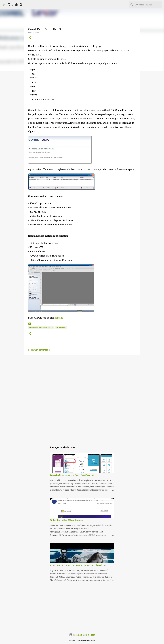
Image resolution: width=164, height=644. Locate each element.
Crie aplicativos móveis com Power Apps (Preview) (72, 475)
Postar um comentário (39, 350)
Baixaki (59, 318)
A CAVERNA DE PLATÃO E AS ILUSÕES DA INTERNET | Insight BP (78, 565)
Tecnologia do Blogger (82, 635)
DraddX (15, 5)
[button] (30, 38)
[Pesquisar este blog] (148, 5)
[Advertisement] (82, 378)
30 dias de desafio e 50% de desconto (67, 520)
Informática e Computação (41, 328)
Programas (61, 328)
